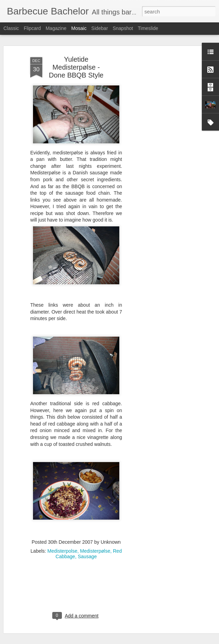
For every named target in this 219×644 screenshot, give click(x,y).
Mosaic (79, 28)
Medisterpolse (62, 550)
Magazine (56, 28)
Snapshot (123, 28)
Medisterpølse (95, 550)
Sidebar (100, 28)
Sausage (87, 555)
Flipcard (32, 28)
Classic (11, 28)
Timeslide (148, 28)
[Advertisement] (160, 161)
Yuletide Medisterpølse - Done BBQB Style (76, 66)
